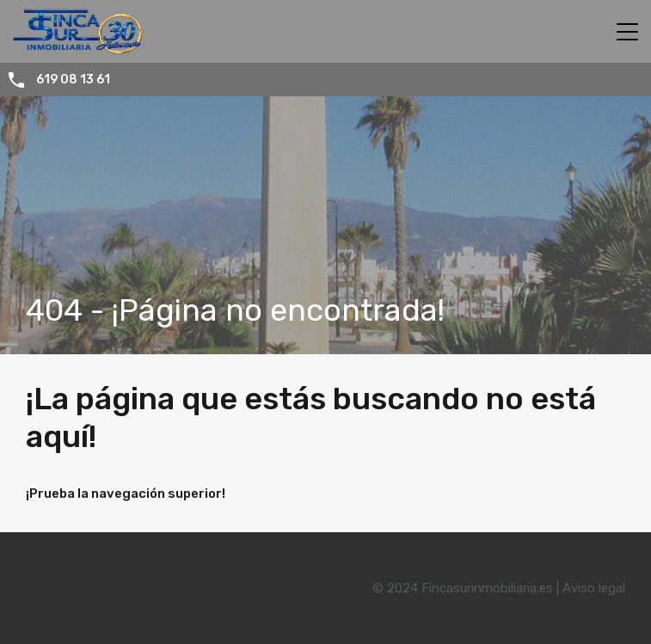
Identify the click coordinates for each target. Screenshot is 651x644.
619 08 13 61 (73, 80)
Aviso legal (594, 588)
